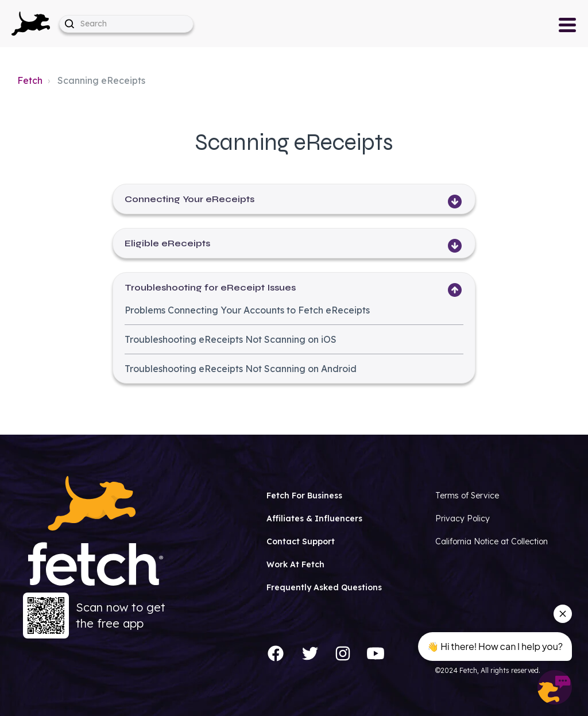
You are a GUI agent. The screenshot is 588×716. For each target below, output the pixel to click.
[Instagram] (343, 653)
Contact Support (301, 541)
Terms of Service (467, 496)
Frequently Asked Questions (324, 587)
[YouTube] (376, 653)
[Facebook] (276, 653)
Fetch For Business (304, 496)
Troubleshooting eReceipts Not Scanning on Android (241, 369)
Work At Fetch (295, 564)
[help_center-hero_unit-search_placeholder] (126, 24)
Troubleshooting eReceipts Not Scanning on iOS (231, 339)
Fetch (30, 80)
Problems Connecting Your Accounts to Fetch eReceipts (247, 310)
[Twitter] (310, 653)
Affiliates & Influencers (314, 518)
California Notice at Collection (492, 541)
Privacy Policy (463, 518)
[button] (31, 24)
